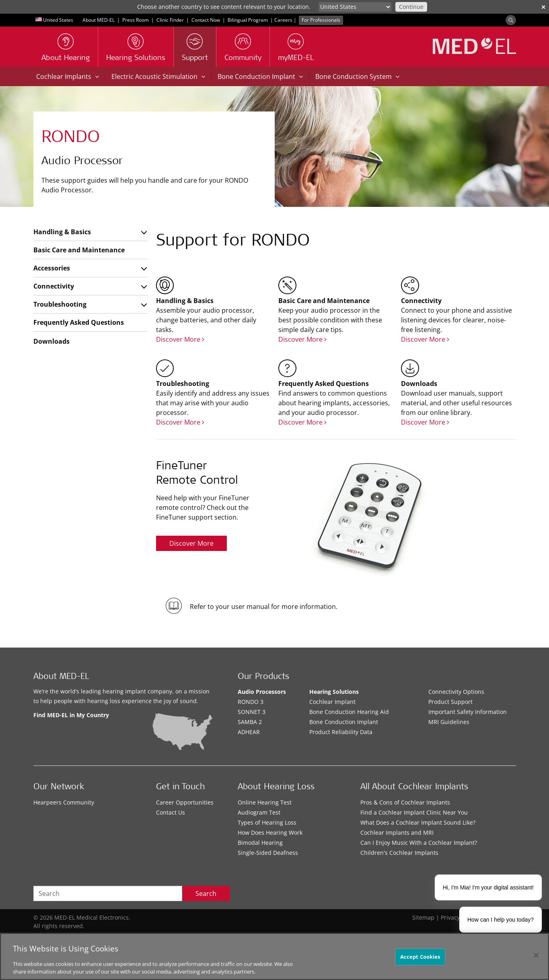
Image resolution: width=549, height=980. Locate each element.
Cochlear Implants (68, 76)
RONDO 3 (251, 702)
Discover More (180, 339)
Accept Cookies (420, 957)
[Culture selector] (355, 7)
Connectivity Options (456, 692)
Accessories (52, 268)
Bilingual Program (248, 20)
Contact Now (206, 20)
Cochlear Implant (332, 702)
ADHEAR (249, 732)
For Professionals (321, 20)
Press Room (136, 20)
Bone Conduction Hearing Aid (349, 712)
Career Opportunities (185, 802)
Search (206, 893)
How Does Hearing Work (270, 832)
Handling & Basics (62, 232)
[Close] (536, 955)
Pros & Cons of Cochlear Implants (405, 802)
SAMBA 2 (250, 722)
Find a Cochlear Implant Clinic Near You (414, 812)
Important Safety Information (468, 712)
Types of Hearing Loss (267, 822)
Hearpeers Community (64, 802)
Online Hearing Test (265, 802)
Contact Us (171, 812)
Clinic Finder (170, 20)
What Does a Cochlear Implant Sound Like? (418, 822)
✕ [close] (543, 7)
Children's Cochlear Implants (399, 853)
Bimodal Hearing (260, 843)
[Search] (511, 20)
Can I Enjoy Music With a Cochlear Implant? (419, 843)
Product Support (450, 702)
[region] (274, 956)
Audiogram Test (259, 812)
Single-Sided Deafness (268, 853)
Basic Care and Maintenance (79, 250)
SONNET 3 (252, 712)
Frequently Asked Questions (79, 322)
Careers (283, 20)
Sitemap (423, 917)
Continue (411, 7)
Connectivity (54, 286)
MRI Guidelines (449, 722)
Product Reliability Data (341, 732)
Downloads (51, 341)
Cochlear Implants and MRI (397, 832)
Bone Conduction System (357, 76)
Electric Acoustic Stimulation (158, 76)
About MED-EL (99, 20)
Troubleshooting (60, 304)
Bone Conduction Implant (260, 76)
